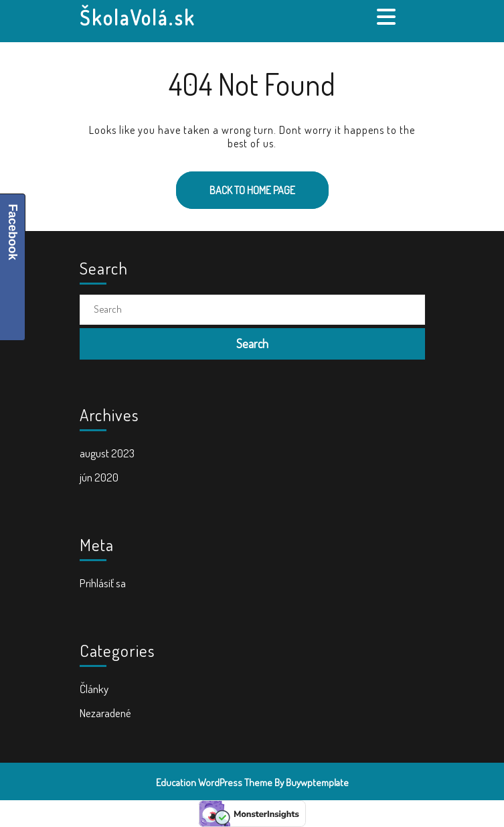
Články (94, 689)
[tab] (388, 17)
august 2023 (107, 453)
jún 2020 (99, 477)
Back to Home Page (236, 184)
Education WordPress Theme (214, 782)
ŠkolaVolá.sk (138, 17)
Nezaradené (105, 713)
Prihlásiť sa (103, 583)
